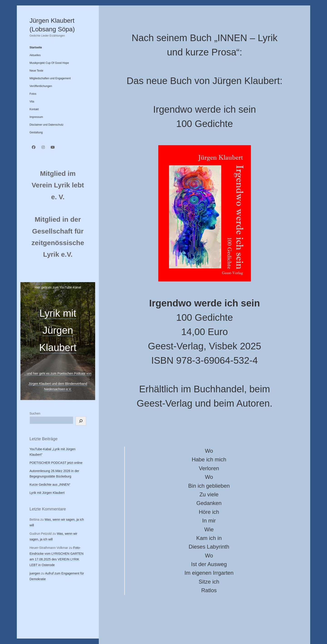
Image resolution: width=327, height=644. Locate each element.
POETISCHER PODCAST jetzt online (56, 463)
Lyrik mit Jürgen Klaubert (58, 330)
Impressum (36, 117)
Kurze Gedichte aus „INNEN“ (50, 485)
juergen (35, 573)
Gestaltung (36, 132)
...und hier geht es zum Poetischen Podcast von (58, 373)
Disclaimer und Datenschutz (46, 125)
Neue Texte (36, 71)
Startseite (36, 47)
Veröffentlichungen (41, 86)
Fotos (33, 94)
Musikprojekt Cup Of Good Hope (49, 63)
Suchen (35, 413)
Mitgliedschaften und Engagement (50, 78)
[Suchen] (81, 421)
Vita (32, 102)
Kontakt (34, 109)
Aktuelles (35, 55)
